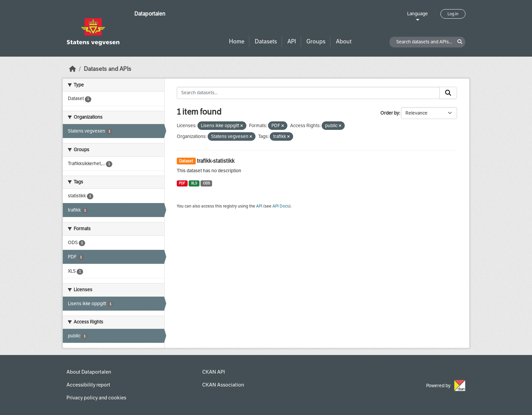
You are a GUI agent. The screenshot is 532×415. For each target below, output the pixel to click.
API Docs (281, 206)
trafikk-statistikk (216, 161)
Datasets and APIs (108, 69)
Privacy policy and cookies (96, 398)
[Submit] (448, 93)
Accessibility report (88, 385)
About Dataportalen (89, 372)
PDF (182, 183)
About (344, 42)
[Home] (73, 69)
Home (237, 42)
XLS (194, 183)
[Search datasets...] (308, 93)
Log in (453, 14)
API (292, 42)
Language (417, 14)
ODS (206, 183)
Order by (390, 113)
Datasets (266, 42)
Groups (316, 42)
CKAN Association (223, 385)
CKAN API (214, 372)
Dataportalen (150, 14)
